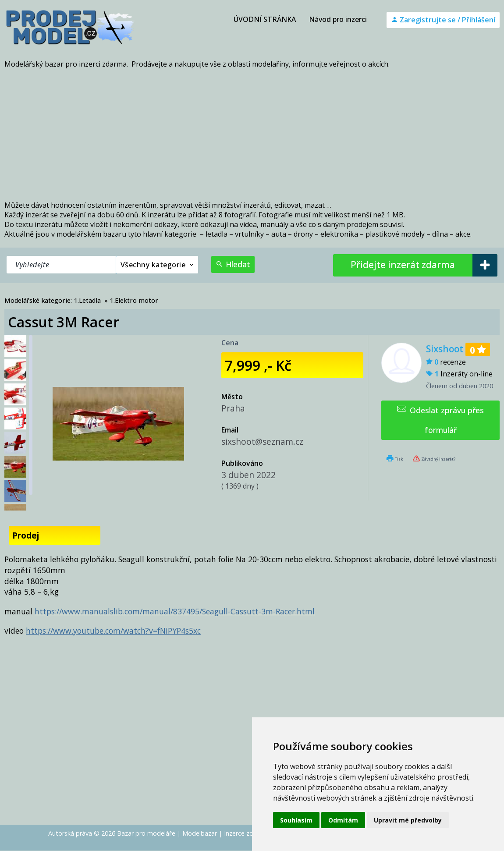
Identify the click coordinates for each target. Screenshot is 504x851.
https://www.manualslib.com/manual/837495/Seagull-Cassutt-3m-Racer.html (175, 611)
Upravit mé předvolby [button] (408, 820)
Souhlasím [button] (296, 820)
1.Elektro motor (134, 300)
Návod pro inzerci (338, 19)
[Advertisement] (252, 135)
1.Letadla (87, 300)
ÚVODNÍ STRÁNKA (265, 19)
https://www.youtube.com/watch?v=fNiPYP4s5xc (113, 631)
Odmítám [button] (343, 820)
